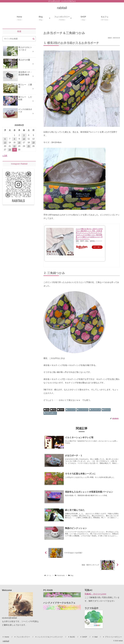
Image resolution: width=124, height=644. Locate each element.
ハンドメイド (82, 410)
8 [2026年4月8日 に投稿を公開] (14, 139)
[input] (19, 39)
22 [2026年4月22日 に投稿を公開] (15, 146)
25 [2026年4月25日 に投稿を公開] (29, 146)
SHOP (84, 637)
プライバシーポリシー (113, 637)
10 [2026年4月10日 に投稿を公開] (24, 139)
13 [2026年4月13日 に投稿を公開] (5, 142)
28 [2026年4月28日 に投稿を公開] (10, 150)
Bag (46, 410)
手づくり (106, 410)
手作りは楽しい (50, 413)
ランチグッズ (95, 410)
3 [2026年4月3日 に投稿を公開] (24, 135)
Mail (95, 637)
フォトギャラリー (22, 637)
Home (6, 637)
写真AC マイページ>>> (95, 594)
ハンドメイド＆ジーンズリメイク (49, 637)
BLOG (72, 637)
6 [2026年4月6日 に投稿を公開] (5, 139)
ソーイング (71, 410)
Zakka (61, 410)
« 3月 (5, 156)
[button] (34, 39)
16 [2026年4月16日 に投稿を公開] (19, 142)
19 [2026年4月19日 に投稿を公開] (33, 142)
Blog (53, 410)
